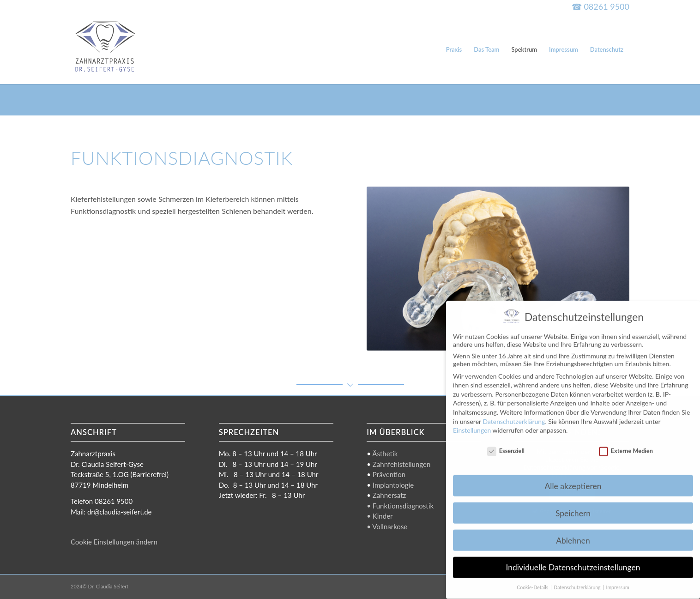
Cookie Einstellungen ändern (114, 542)
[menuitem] (454, 49)
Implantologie (393, 485)
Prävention (389, 474)
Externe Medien (626, 443)
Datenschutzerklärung (514, 414)
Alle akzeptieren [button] (573, 479)
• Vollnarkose (387, 526)
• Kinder (380, 516)
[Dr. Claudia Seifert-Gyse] (105, 49)
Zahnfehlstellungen (401, 464)
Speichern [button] (573, 506)
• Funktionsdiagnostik (400, 506)
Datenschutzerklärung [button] (578, 581)
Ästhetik (385, 454)
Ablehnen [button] (573, 533)
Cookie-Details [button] (533, 581)
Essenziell (506, 443)
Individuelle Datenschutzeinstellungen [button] (573, 560)
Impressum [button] (618, 581)
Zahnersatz (389, 495)
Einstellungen (472, 423)
